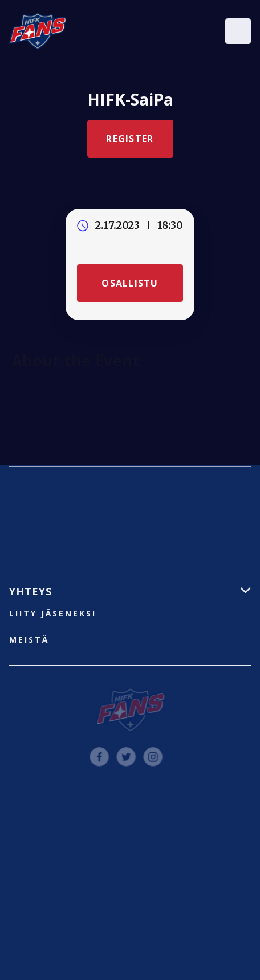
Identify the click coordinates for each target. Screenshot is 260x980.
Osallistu (130, 283)
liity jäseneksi (53, 613)
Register (130, 139)
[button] (238, 31)
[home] (38, 31)
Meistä (29, 640)
